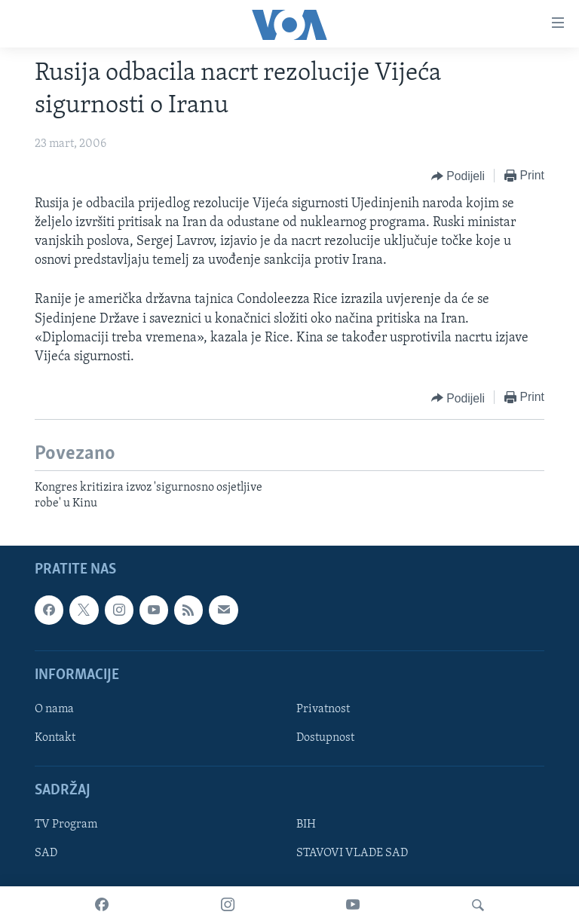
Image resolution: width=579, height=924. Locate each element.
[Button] (458, 176)
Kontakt (55, 738)
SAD (46, 853)
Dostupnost (325, 738)
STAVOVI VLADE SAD (352, 853)
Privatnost (323, 709)
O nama (54, 709)
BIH (306, 825)
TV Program (66, 825)
